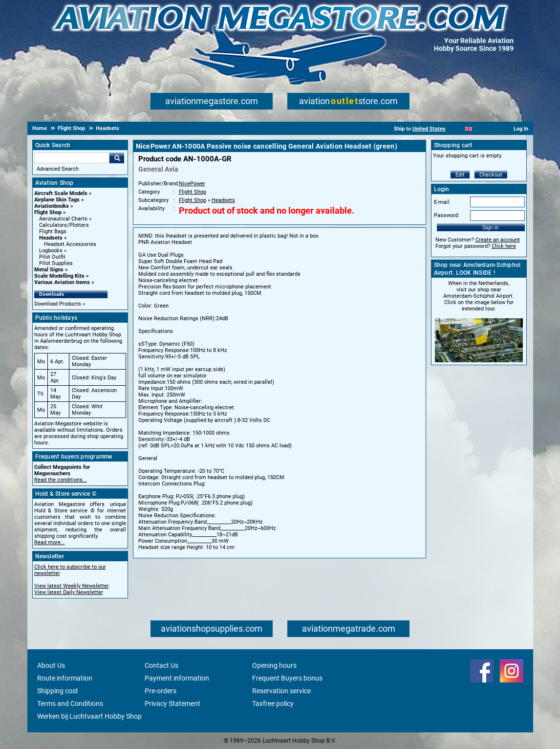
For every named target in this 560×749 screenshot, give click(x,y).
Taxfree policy (273, 704)
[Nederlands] (457, 129)
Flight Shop (48, 212)
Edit (460, 175)
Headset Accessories (70, 244)
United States (429, 129)
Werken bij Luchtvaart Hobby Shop (89, 716)
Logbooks (51, 251)
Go (117, 158)
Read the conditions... (61, 480)
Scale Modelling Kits (59, 276)
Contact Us (162, 665)
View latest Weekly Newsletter (72, 586)
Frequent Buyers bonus (287, 678)
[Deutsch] (493, 129)
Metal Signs (49, 270)
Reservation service (281, 691)
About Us (51, 665)
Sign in (491, 227)
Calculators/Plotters (64, 225)
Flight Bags (53, 231)
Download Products (58, 304)
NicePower (192, 184)
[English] (469, 129)
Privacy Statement (172, 704)
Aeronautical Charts (63, 219)
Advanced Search (58, 169)
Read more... (50, 542)
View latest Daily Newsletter (69, 592)
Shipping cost (58, 691)
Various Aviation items (62, 282)
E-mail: (442, 202)
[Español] (481, 129)
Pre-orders (161, 691)
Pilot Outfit (52, 257)
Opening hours (274, 665)
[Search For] (72, 158)
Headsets (51, 238)
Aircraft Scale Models (61, 193)
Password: (447, 215)
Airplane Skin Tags (57, 200)
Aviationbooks (52, 206)
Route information (65, 678)
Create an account (498, 240)
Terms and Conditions (70, 704)
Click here (504, 246)
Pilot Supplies (56, 263)
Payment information (177, 678)
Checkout (491, 175)
